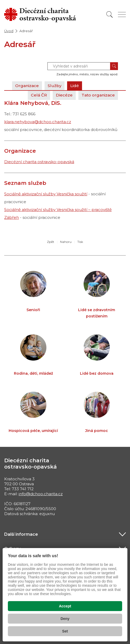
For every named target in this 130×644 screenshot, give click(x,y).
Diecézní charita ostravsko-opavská (39, 162)
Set (65, 631)
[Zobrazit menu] (122, 15)
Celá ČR (39, 95)
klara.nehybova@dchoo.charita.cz (38, 122)
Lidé (75, 86)
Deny (65, 619)
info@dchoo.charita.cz (41, 494)
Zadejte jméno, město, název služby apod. (87, 74)
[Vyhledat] (110, 15)
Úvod (9, 31)
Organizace (27, 86)
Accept (65, 606)
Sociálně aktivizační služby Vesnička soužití (46, 194)
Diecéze (64, 95)
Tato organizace (98, 95)
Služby (55, 86)
